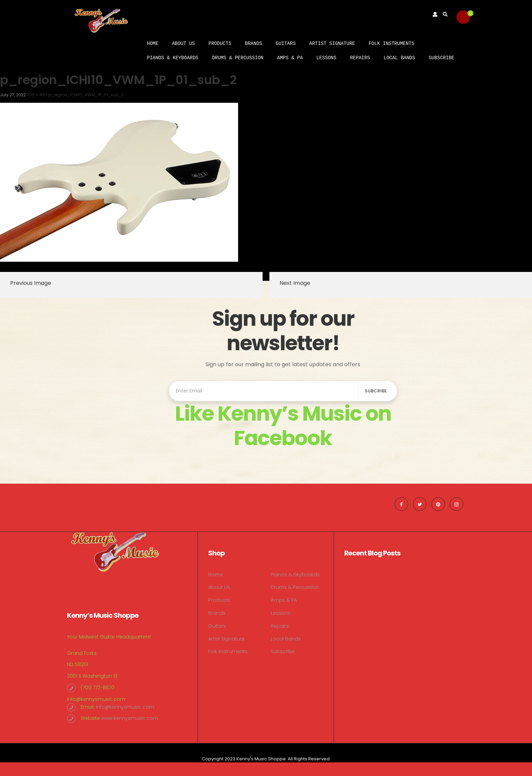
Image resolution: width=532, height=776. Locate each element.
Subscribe (442, 58)
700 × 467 (37, 95)
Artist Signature (332, 44)
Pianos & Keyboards (173, 58)
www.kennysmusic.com (130, 718)
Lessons (326, 58)
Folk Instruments (392, 44)
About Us (184, 44)
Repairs (360, 58)
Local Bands (399, 58)
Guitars (286, 44)
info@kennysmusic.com (96, 699)
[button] (463, 17)
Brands (253, 44)
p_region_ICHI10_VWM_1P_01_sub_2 (86, 95)
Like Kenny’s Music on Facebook (283, 426)
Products (220, 44)
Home (153, 44)
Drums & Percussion (238, 58)
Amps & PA (290, 58)
